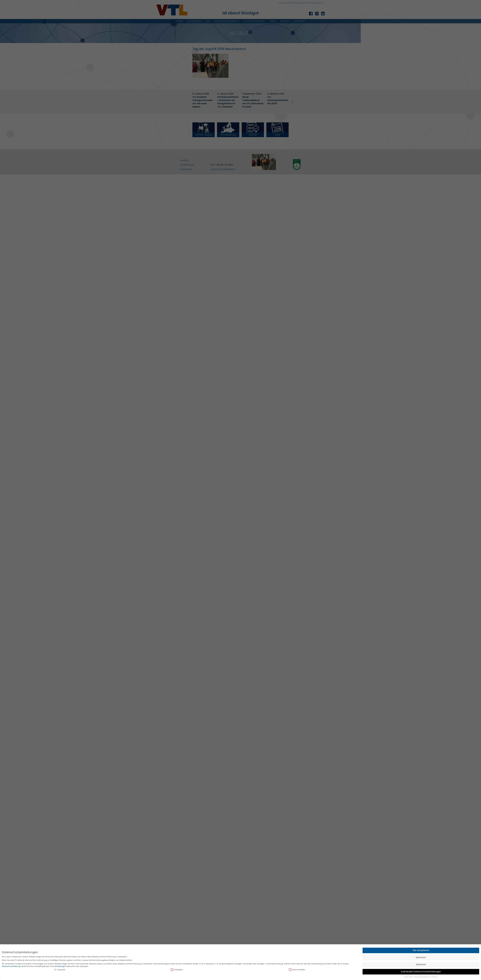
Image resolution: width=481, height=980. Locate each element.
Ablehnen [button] (421, 964)
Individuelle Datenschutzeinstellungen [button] (421, 972)
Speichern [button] (421, 957)
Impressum (434, 977)
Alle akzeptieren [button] (421, 950)
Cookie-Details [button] (409, 977)
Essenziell (60, 970)
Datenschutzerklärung (11, 966)
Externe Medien (297, 970)
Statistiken (177, 970)
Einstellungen (60, 966)
